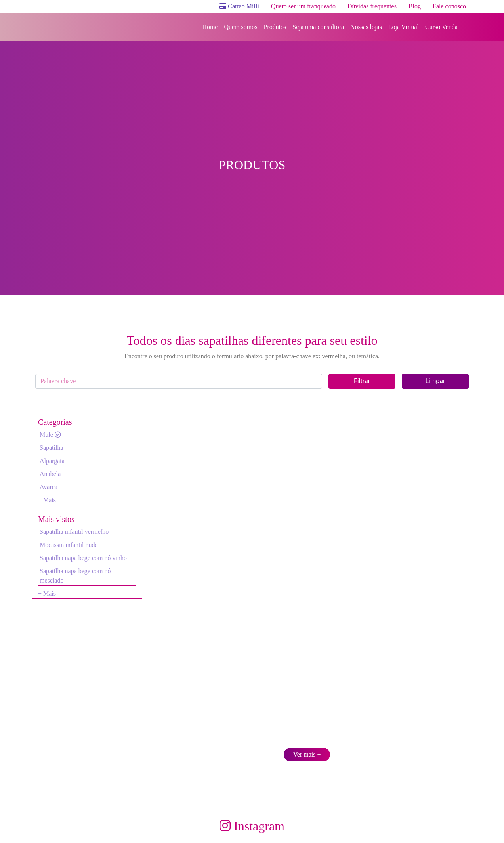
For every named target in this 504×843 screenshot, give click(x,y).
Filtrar (362, 381)
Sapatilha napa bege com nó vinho (83, 558)
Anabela (50, 474)
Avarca (49, 487)
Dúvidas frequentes (372, 6)
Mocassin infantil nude (69, 545)
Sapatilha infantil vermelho (74, 532)
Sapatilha (52, 448)
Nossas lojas (366, 27)
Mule (50, 435)
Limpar (435, 381)
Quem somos (241, 27)
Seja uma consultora (318, 27)
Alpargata (52, 461)
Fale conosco (449, 6)
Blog (415, 6)
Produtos (275, 27)
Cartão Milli (239, 6)
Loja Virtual (404, 27)
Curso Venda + (444, 27)
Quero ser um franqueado (303, 6)
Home (210, 27)
